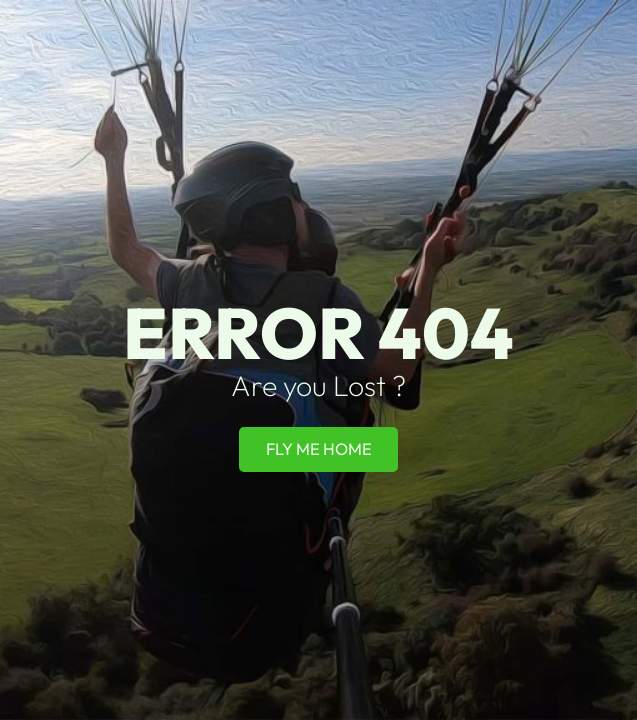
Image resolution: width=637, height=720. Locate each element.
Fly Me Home (319, 448)
